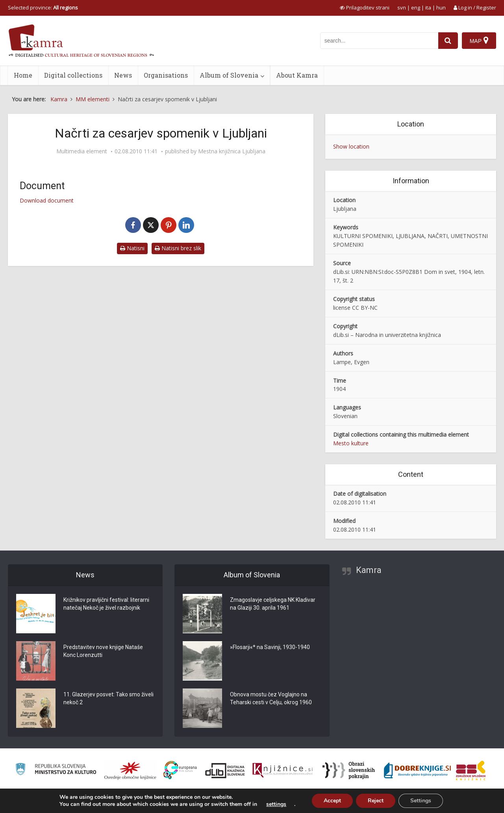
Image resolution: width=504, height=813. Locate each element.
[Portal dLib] (225, 770)
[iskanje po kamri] (379, 41)
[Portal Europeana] (180, 770)
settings (276, 804)
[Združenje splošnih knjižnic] (471, 770)
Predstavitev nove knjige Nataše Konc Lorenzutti (103, 651)
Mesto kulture (351, 443)
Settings (421, 801)
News (123, 75)
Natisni (132, 248)
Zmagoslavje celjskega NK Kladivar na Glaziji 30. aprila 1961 (273, 604)
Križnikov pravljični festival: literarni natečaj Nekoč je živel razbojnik (106, 604)
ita (428, 7)
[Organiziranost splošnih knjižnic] (130, 770)
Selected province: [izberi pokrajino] (43, 7)
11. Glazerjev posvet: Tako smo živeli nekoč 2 (108, 698)
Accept (332, 801)
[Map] (479, 41)
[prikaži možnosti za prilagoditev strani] (365, 7)
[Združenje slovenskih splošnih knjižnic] (283, 770)
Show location (351, 146)
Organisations (166, 75)
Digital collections (73, 75)
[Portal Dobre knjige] (417, 770)
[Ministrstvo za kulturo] (56, 770)
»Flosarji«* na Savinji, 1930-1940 (270, 647)
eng (416, 7)
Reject (376, 801)
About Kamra (297, 75)
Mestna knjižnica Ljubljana (232, 151)
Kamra (369, 570)
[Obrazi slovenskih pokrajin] (349, 770)
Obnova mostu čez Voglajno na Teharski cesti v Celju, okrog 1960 (271, 698)
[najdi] (448, 41)
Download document (47, 200)
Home (23, 75)
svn (402, 7)
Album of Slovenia (229, 75)
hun (441, 7)
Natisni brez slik (178, 248)
